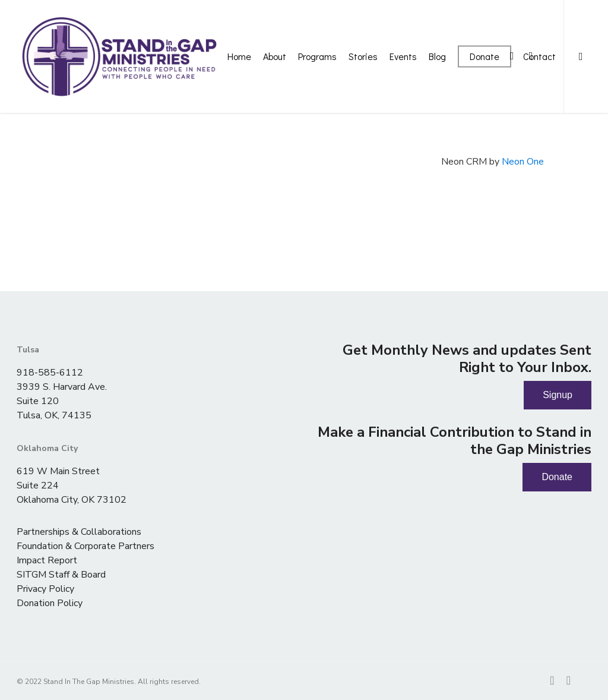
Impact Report (47, 560)
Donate (557, 477)
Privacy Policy (45, 589)
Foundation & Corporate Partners (85, 546)
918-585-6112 (50, 373)
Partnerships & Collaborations (79, 532)
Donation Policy (50, 603)
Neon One (523, 162)
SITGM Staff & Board (61, 575)
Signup (558, 395)
